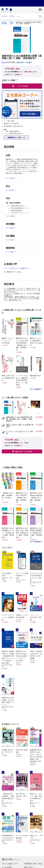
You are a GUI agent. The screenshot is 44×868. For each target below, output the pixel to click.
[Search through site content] (19, 16)
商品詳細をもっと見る (15, 138)
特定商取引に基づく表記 (33, 864)
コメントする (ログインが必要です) (16, 268)
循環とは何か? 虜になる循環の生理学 (20, 426)
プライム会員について (10, 864)
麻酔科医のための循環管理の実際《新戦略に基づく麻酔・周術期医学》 (19, 419)
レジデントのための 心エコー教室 (19, 432)
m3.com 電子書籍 (4, 23)
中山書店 (29, 62)
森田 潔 (19, 62)
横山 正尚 (12, 23)
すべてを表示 (35, 389)
